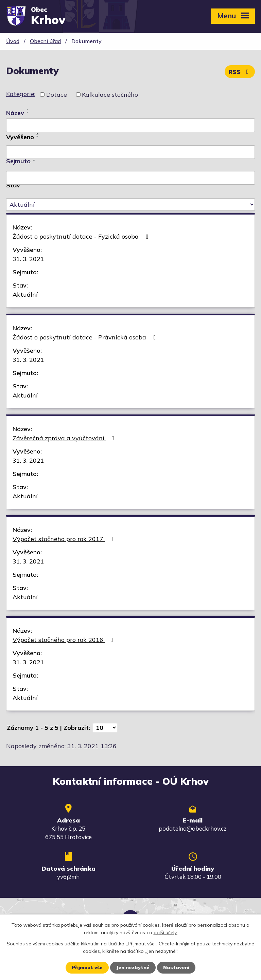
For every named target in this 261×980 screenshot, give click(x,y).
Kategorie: (21, 94)
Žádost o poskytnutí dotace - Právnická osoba (86, 337)
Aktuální (25, 294)
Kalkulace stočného (110, 95)
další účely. (166, 932)
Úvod (13, 41)
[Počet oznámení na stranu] (105, 728)
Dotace (57, 95)
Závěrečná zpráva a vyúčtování (65, 438)
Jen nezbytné (133, 967)
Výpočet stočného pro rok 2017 (64, 539)
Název (15, 113)
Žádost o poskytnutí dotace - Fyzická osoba (82, 236)
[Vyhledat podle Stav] (130, 205)
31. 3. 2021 (28, 259)
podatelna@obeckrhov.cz (193, 828)
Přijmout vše (87, 967)
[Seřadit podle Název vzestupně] (28, 110)
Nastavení (176, 967)
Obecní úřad (45, 41)
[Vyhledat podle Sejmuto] (130, 178)
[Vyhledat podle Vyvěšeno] (130, 152)
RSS (240, 72)
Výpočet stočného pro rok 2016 (64, 640)
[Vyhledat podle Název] (130, 125)
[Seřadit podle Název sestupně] (28, 112)
